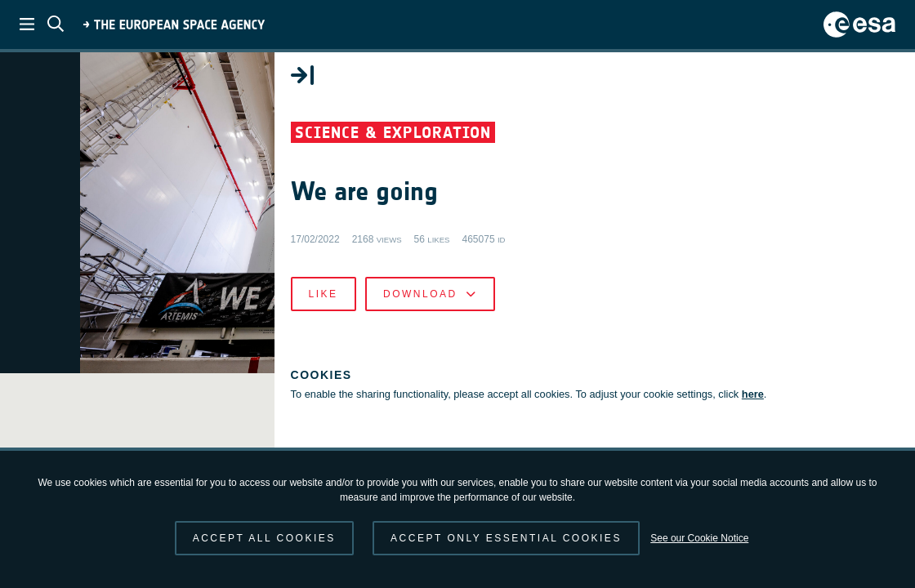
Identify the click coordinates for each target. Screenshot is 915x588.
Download (613, 314)
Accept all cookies (264, 538)
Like (507, 314)
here (550, 430)
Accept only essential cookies (506, 538)
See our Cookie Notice (699, 538)
